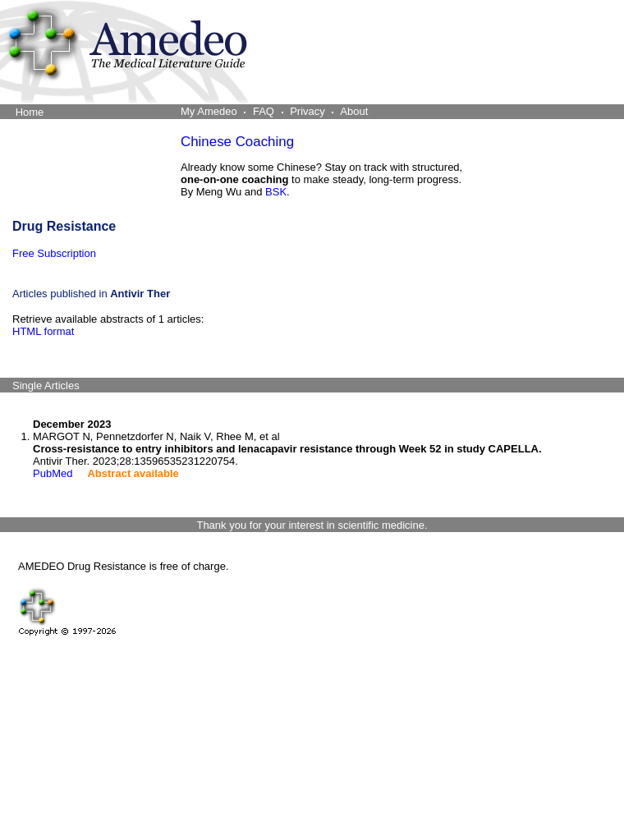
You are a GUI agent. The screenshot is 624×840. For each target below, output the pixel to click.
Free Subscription (54, 253)
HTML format (43, 331)
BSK (276, 192)
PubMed (53, 473)
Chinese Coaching (237, 142)
